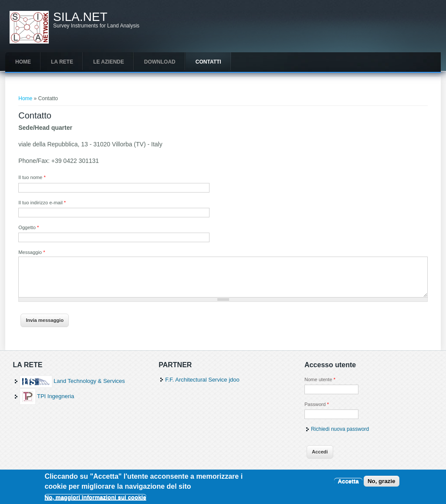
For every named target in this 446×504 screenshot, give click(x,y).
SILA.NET (80, 17)
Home (23, 62)
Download (160, 62)
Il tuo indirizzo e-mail (42, 203)
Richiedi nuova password (340, 429)
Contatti (208, 62)
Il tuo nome (32, 177)
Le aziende (109, 62)
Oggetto (29, 227)
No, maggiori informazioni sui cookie (95, 500)
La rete (62, 62)
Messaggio (32, 252)
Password (317, 404)
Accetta (348, 484)
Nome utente (320, 379)
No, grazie (382, 484)
